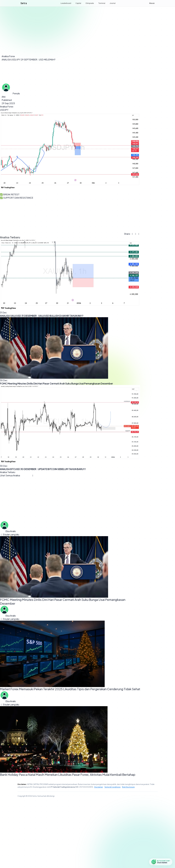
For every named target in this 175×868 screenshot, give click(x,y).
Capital (78, 3)
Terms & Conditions (112, 855)
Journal (113, 3)
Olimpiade (90, 3)
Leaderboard (66, 3)
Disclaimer (99, 855)
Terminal (102, 3)
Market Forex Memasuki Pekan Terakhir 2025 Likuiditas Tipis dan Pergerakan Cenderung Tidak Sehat (70, 756)
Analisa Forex (8, 56)
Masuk (152, 3)
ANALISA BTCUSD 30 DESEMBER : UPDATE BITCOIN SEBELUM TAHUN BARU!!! (43, 537)
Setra (24, 3)
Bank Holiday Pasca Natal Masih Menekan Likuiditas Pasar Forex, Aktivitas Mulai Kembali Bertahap (68, 842)
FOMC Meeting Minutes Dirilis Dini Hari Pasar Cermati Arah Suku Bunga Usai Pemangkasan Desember (57, 451)
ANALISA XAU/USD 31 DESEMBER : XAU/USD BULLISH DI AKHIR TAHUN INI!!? (42, 383)
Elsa (8, 599)
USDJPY (4, 177)
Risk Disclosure (128, 855)
